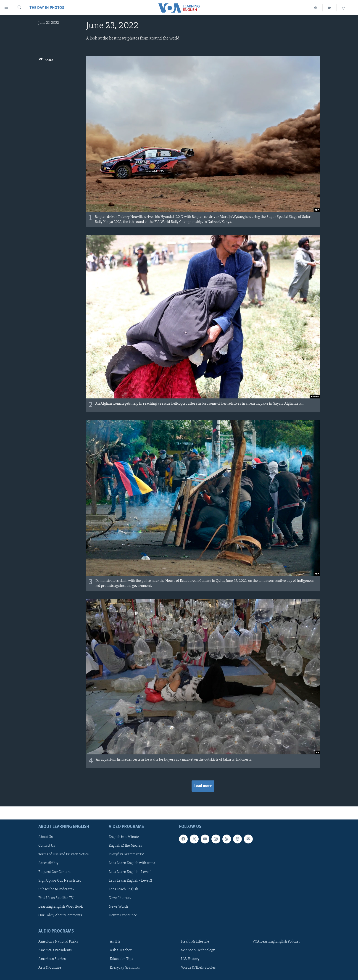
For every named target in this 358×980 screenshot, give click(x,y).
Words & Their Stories (198, 968)
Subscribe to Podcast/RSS (58, 889)
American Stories (52, 959)
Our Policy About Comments (60, 915)
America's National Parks (58, 942)
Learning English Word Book (61, 907)
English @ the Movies (125, 846)
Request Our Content (55, 872)
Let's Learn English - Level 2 (130, 881)
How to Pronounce (123, 915)
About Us (46, 837)
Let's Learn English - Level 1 (130, 872)
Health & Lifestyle (195, 942)
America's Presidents (55, 950)
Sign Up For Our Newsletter (60, 881)
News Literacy (120, 898)
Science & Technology (198, 950)
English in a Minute (124, 837)
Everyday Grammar (125, 968)
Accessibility (48, 863)
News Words (119, 907)
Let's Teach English (123, 889)
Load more (203, 786)
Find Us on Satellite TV (56, 898)
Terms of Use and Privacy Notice (64, 854)
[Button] (46, 61)
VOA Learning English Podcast (276, 942)
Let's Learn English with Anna (132, 863)
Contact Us (47, 846)
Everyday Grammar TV (126, 854)
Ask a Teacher (121, 950)
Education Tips (121, 959)
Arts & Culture (50, 968)
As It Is (115, 942)
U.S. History (190, 959)
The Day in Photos (47, 8)
